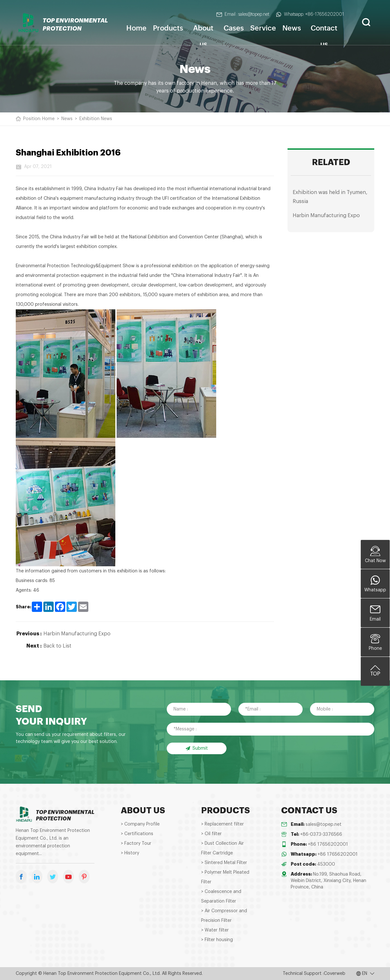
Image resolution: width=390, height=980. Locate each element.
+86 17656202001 (328, 844)
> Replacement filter (222, 824)
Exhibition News (96, 119)
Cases (234, 27)
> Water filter (215, 930)
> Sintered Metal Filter (224, 863)
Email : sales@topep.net (243, 14)
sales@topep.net (324, 825)
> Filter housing (217, 940)
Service (263, 27)
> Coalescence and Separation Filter (221, 896)
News (292, 27)
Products (168, 27)
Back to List (57, 646)
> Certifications (137, 834)
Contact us (324, 34)
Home (136, 27)
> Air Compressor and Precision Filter (224, 916)
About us (203, 34)
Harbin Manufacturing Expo (77, 634)
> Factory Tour (136, 843)
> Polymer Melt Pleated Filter (225, 877)
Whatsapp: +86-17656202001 (310, 14)
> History (130, 853)
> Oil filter (211, 834)
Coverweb (335, 974)
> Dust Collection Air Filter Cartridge (222, 848)
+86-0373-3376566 (321, 834)
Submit (197, 748)
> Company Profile (140, 824)
